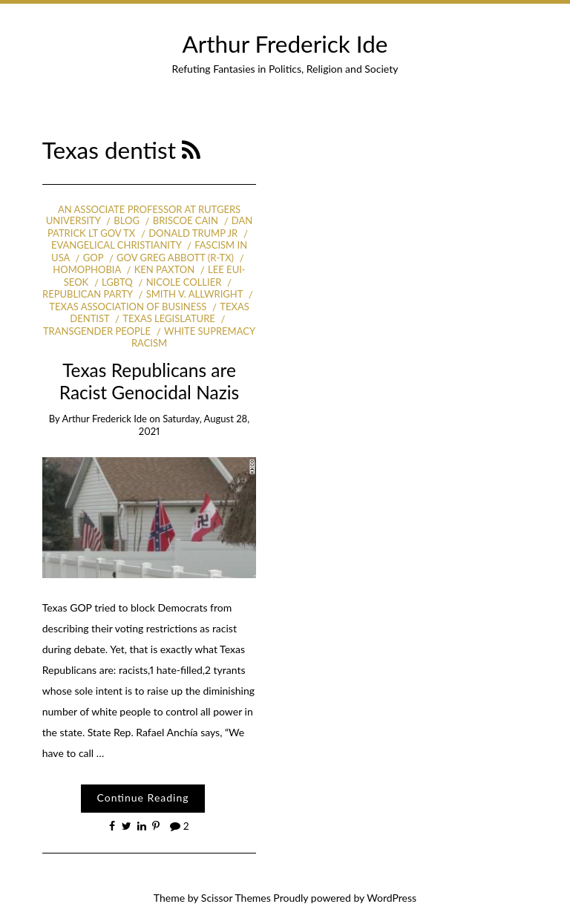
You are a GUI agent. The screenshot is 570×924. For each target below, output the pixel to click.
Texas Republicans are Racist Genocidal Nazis (149, 381)
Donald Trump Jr (193, 233)
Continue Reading (142, 797)
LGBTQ (117, 282)
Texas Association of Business (128, 307)
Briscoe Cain (186, 220)
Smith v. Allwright (194, 294)
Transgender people (97, 331)
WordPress (392, 898)
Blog (127, 220)
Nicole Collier (184, 282)
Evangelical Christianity (116, 245)
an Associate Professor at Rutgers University (143, 215)
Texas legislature (169, 318)
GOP (93, 258)
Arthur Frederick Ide (285, 44)
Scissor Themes (236, 898)
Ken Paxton (164, 269)
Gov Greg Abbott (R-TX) (175, 258)
